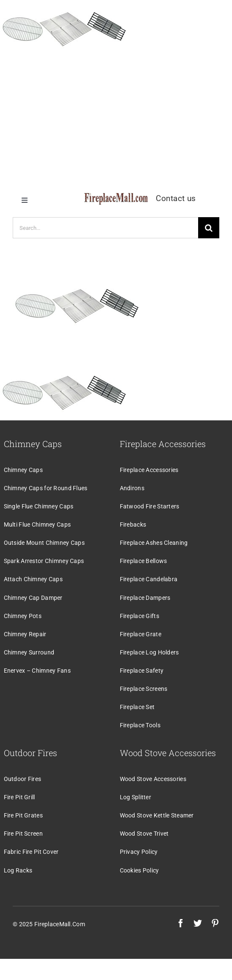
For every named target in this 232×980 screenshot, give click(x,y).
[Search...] (105, 228)
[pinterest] (215, 923)
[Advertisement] (116, 116)
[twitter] (198, 923)
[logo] (116, 197)
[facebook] (181, 923)
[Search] (209, 228)
